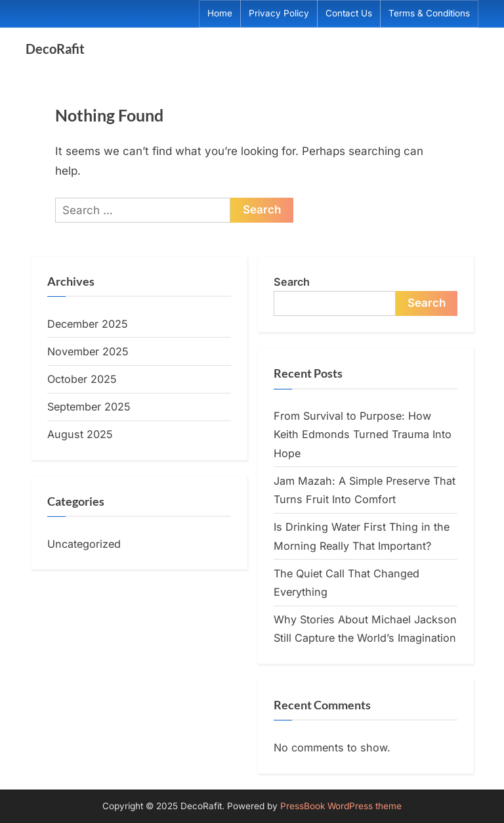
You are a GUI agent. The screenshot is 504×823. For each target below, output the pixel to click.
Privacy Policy (279, 13)
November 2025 (88, 351)
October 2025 (82, 379)
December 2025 (88, 324)
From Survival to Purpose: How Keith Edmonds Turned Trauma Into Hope (363, 434)
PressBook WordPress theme (341, 806)
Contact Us (349, 13)
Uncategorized (84, 544)
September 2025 (89, 407)
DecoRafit (55, 49)
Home (220, 13)
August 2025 (80, 434)
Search (292, 282)
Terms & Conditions (429, 13)
